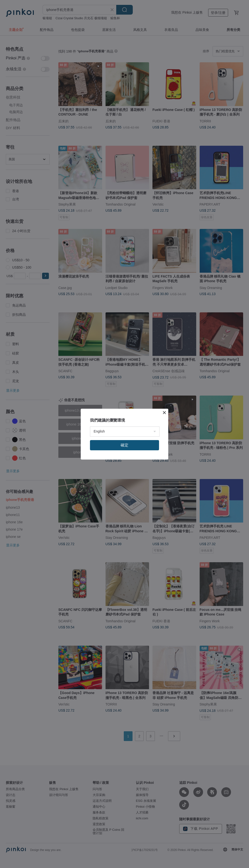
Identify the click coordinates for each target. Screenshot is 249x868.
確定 (124, 445)
